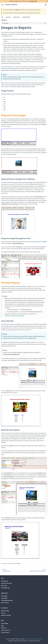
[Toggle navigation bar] (2, 5)
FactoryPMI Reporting (7, 600)
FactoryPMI (4, 598)
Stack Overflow (5, 611)
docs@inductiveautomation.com (33, 639)
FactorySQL (4, 596)
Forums (3, 613)
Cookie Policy (5, 632)
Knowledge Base (6, 588)
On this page (5, 23)
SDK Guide (4, 586)
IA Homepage (5, 623)
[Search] (46, 5)
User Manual (4, 581)
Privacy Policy (6, 630)
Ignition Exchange (6, 615)
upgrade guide (33, 1)
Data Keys (4, 54)
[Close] (47, 1)
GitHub (4, 628)
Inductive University (6, 583)
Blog (2, 626)
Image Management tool (37, 242)
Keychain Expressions (7, 67)
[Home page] (2, 17)
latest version (34, 13)
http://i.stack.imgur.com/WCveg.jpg (14, 316)
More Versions (5, 603)
